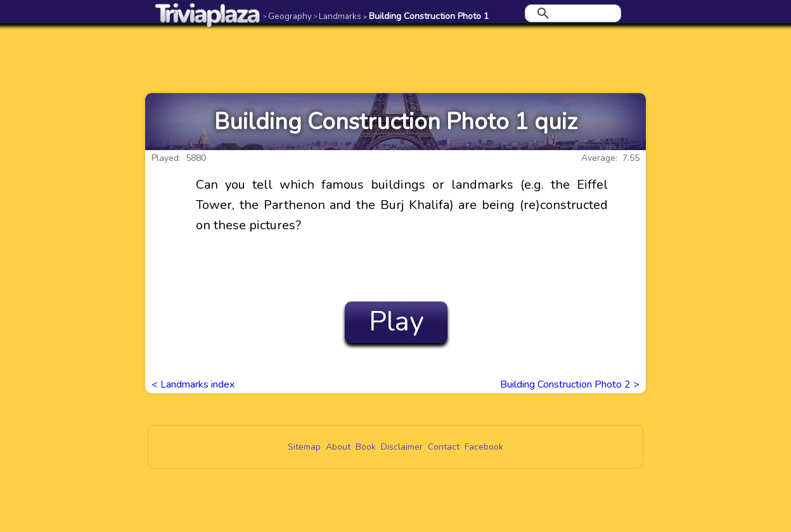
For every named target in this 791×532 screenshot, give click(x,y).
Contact (444, 447)
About (338, 447)
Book (366, 447)
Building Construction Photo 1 (426, 16)
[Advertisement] (395, 58)
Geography (287, 16)
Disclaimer (402, 447)
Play (396, 322)
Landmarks (338, 16)
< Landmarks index (193, 384)
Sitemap (304, 447)
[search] (571, 13)
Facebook (484, 447)
